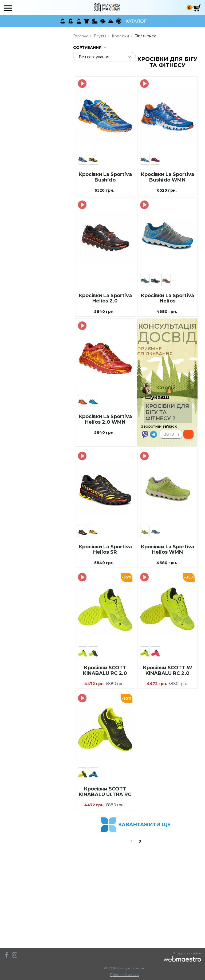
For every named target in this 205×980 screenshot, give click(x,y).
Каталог (136, 21)
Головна (81, 36)
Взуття (100, 36)
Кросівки (120, 36)
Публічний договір (125, 975)
